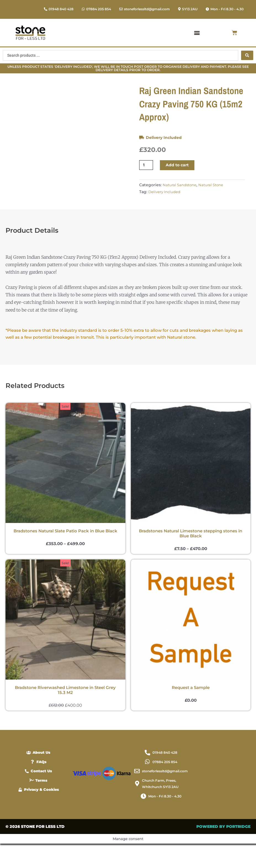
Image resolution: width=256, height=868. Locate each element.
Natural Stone (213, 185)
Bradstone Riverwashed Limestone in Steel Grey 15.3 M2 (65, 712)
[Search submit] (247, 55)
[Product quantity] (147, 165)
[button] (225, 9)
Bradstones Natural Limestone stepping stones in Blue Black (191, 555)
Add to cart (179, 165)
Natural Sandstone (180, 185)
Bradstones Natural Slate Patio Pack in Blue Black (65, 552)
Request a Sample (191, 710)
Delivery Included (165, 137)
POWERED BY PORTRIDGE (223, 851)
